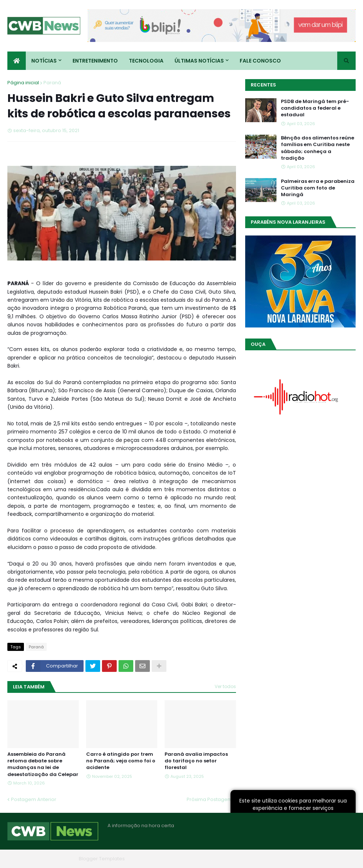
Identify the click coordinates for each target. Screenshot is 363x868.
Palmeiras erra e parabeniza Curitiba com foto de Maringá (318, 188)
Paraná (52, 83)
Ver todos (225, 686)
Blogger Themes (56, 859)
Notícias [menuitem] (44, 61)
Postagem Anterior (34, 799)
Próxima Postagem (209, 799)
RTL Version (342, 859)
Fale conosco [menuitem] (260, 61)
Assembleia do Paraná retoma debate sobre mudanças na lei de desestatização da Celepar (43, 764)
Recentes (263, 85)
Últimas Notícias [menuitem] (199, 61)
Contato (311, 859)
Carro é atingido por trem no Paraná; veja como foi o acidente (121, 761)
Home (244, 859)
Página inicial (23, 83)
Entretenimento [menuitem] (95, 61)
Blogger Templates (102, 859)
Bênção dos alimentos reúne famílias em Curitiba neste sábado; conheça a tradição (318, 148)
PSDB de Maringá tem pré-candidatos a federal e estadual (315, 108)
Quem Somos (276, 859)
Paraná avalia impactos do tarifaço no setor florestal (196, 761)
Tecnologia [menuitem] (146, 61)
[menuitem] (17, 61)
